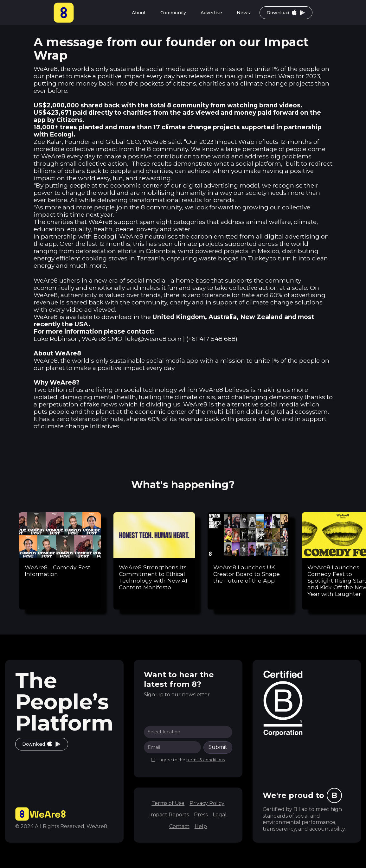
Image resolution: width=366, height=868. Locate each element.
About (139, 13)
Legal (220, 815)
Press (201, 815)
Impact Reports (169, 815)
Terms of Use (168, 803)
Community (173, 13)
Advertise (211, 13)
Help (201, 826)
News (243, 13)
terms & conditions (205, 760)
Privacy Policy (207, 803)
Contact (179, 826)
